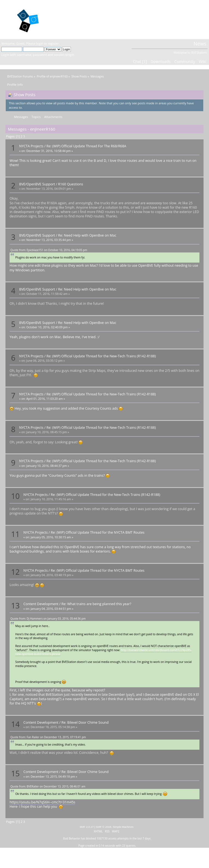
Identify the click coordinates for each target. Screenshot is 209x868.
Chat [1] (140, 61)
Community (185, 61)
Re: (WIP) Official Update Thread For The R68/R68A (86, 146)
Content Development (41, 604)
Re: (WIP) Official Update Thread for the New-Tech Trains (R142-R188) (101, 356)
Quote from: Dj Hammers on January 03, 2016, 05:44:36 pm (48, 619)
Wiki (203, 61)
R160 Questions (70, 184)
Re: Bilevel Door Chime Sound (85, 722)
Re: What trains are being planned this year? (96, 604)
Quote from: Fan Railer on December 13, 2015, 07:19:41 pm (48, 737)
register (53, 43)
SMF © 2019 (104, 827)
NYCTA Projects (31, 146)
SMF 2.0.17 (87, 827)
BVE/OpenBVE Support (37, 184)
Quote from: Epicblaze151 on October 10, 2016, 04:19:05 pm (49, 250)
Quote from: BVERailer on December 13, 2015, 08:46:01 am (48, 786)
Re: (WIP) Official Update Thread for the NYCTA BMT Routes (98, 532)
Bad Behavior (72, 838)
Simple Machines (123, 827)
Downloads (160, 61)
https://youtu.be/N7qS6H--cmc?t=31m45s (42, 802)
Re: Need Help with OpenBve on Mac (87, 235)
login (40, 43)
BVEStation (70, 19)
